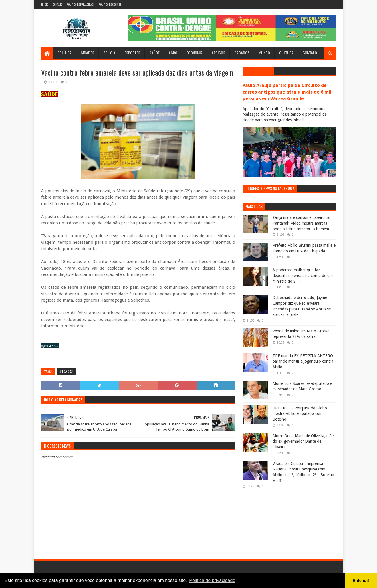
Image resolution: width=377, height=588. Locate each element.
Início (45, 4)
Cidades (87, 53)
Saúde (154, 53)
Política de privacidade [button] (212, 580)
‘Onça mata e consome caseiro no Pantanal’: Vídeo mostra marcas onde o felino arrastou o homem (301, 223)
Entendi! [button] (361, 581)
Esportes (132, 53)
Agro (173, 53)
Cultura (286, 53)
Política (65, 53)
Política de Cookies (110, 4)
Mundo (264, 53)
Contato (57, 4)
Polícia (109, 53)
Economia (195, 53)
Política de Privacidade (81, 4)
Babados (242, 53)
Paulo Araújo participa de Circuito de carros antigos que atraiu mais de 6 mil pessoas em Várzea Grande (287, 92)
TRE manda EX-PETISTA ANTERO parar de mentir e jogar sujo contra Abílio (303, 361)
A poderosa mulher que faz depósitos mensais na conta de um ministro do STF (303, 275)
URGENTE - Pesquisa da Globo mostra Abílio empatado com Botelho (300, 414)
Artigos (218, 53)
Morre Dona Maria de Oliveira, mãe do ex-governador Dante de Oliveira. (303, 441)
